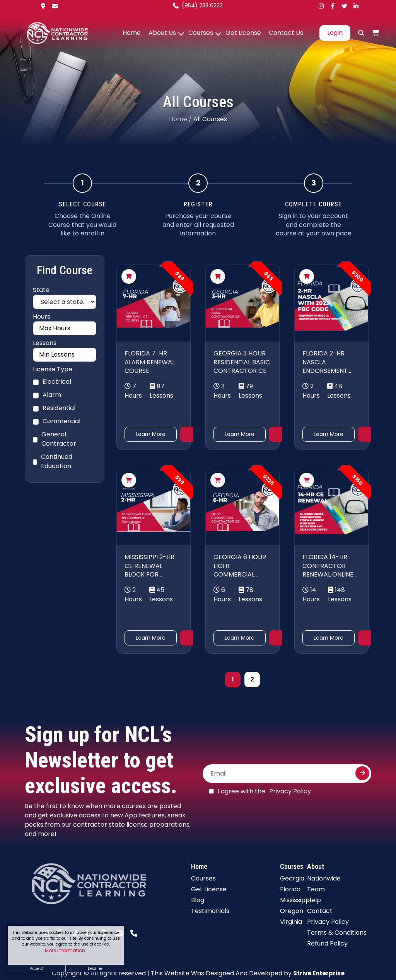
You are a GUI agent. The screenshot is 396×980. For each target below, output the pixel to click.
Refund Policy (327, 943)
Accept (37, 969)
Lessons (45, 343)
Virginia (291, 922)
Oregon (292, 911)
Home (132, 33)
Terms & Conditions (337, 933)
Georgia (292, 878)
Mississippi (295, 900)
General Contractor (59, 439)
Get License (243, 33)
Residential (59, 408)
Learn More (151, 434)
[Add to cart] (129, 276)
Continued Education (57, 461)
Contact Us (286, 33)
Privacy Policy (290, 791)
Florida (290, 889)
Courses (201, 33)
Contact (320, 911)
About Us (162, 33)
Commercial (61, 421)
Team (316, 889)
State (41, 290)
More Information (66, 950)
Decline (95, 969)
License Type (53, 369)
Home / (180, 119)
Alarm (52, 395)
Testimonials (210, 911)
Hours (42, 317)
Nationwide (324, 878)
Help (314, 900)
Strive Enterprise (319, 973)
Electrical (57, 382)
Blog (198, 900)
